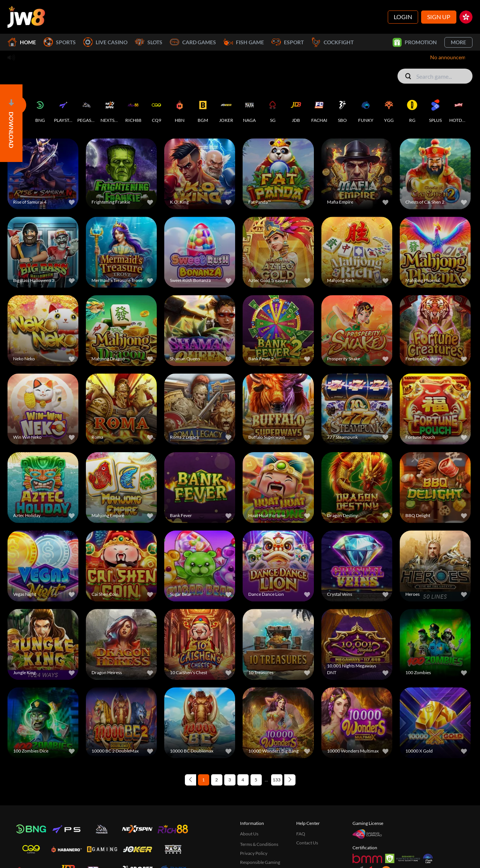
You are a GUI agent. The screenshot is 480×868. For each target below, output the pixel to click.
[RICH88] (133, 109)
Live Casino (105, 42)
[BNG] (40, 109)
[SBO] (342, 109)
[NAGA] (249, 109)
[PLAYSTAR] (63, 109)
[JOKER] (226, 109)
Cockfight (332, 42)
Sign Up (439, 17)
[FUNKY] (366, 109)
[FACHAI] (319, 109)
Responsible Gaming (260, 862)
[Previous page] (190, 780)
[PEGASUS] (87, 109)
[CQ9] (156, 109)
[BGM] (203, 109)
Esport (288, 42)
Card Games (193, 42)
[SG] (273, 109)
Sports (60, 42)
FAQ (301, 834)
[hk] (466, 17)
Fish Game (244, 42)
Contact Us (307, 843)
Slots (149, 42)
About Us (249, 834)
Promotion (415, 42)
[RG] (412, 109)
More (458, 42)
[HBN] (180, 109)
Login (403, 17)
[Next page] (290, 780)
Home (22, 42)
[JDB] (296, 109)
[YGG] (389, 109)
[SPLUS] (435, 109)
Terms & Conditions (259, 844)
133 (277, 780)
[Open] (11, 123)
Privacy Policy (254, 853)
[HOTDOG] (459, 109)
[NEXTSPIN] (110, 109)
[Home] (26, 17)
